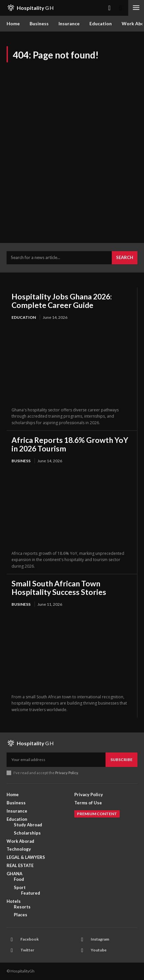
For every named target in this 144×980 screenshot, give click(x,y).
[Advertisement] (72, 154)
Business (21, 461)
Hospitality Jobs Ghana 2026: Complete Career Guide (62, 301)
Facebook (30, 939)
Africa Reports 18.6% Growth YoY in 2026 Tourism (70, 444)
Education (24, 317)
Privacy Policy (67, 773)
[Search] (125, 258)
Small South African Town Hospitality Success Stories (59, 588)
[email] (56, 760)
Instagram (100, 939)
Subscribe (121, 760)
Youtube (99, 950)
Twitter (27, 950)
